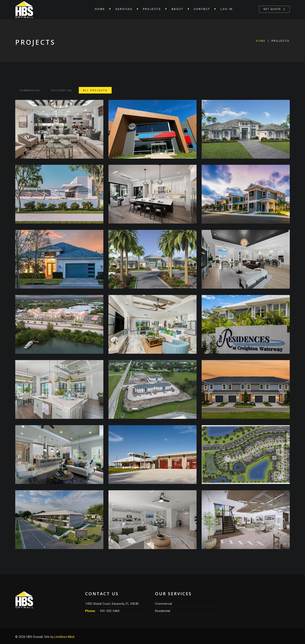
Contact (202, 9)
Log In (227, 9)
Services (124, 9)
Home (100, 9)
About (177, 9)
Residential (62, 91)
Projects (152, 9)
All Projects (95, 91)
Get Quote (272, 9)
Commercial (30, 91)
